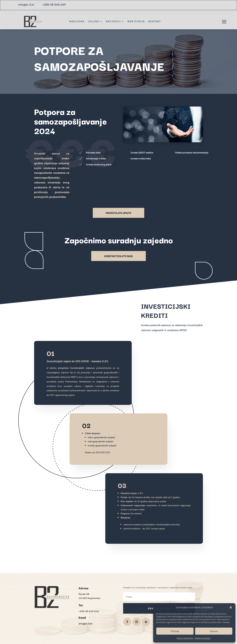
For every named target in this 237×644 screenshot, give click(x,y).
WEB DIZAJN (136, 22)
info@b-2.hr (26, 5)
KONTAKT (154, 22)
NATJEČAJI (113, 22)
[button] (231, 607)
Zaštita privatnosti (203, 638)
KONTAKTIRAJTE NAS (118, 256)
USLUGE (94, 22)
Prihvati (175, 631)
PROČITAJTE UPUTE (118, 213)
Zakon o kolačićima (185, 638)
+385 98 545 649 (54, 5)
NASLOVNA (77, 22)
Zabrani (214, 631)
